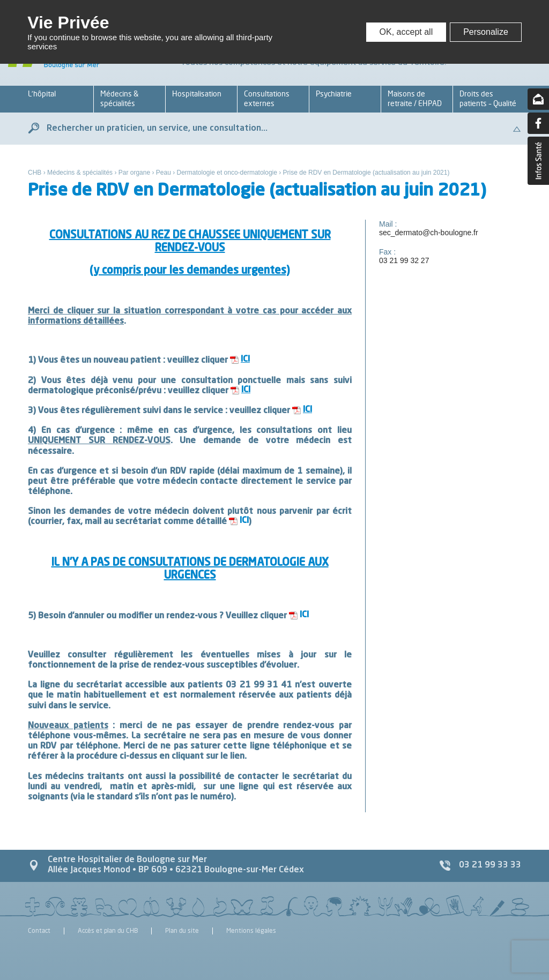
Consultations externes (267, 98)
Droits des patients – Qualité (488, 98)
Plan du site (182, 931)
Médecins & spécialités (119, 98)
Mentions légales (251, 931)
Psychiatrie (334, 93)
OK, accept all (406, 32)
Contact (39, 931)
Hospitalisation (197, 93)
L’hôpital (42, 93)
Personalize (486, 32)
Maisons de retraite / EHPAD (415, 98)
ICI (244, 521)
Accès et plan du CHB (108, 931)
